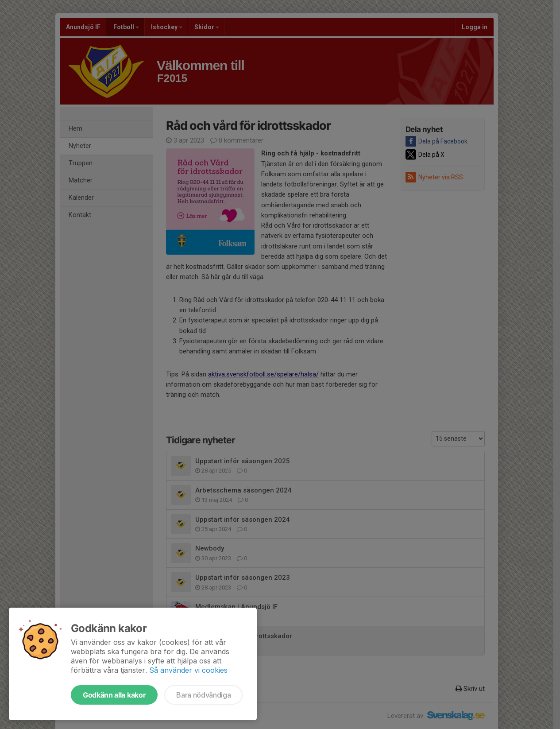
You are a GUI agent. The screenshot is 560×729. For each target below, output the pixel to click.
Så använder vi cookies (188, 670)
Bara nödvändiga (203, 695)
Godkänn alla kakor (114, 695)
